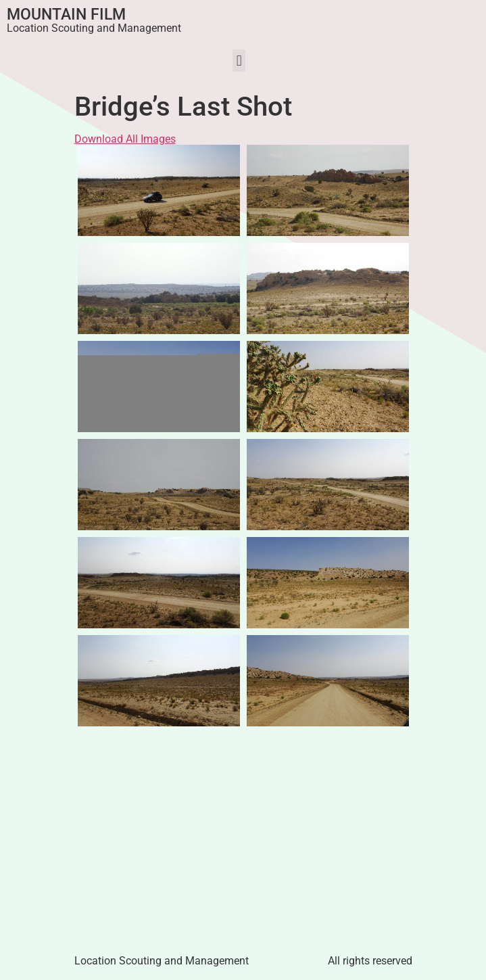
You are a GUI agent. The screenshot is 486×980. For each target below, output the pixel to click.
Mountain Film (66, 15)
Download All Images (125, 139)
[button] (239, 61)
